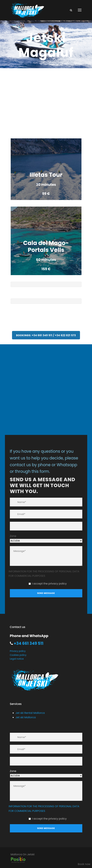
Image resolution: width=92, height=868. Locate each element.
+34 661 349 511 (28, 643)
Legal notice (17, 659)
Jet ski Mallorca (26, 717)
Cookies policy (18, 655)
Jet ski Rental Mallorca (30, 713)
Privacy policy (18, 651)
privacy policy (58, 584)
